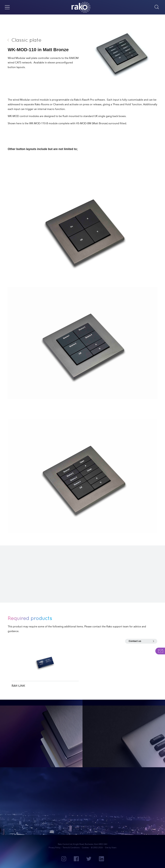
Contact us (135, 641)
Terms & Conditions (71, 848)
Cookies (85, 848)
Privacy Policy (55, 848)
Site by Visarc (111, 848)
